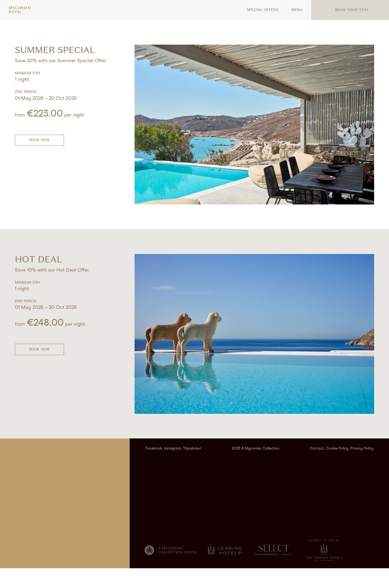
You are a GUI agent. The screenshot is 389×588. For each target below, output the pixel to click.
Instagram (172, 468)
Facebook (154, 468)
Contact (317, 468)
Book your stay (348, 10)
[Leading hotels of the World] (225, 570)
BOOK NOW (39, 140)
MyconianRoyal (20, 10)
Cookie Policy (337, 468)
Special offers (259, 10)
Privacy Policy (362, 468)
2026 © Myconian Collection (256, 468)
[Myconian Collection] (171, 570)
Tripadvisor (192, 468)
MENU (294, 10)
